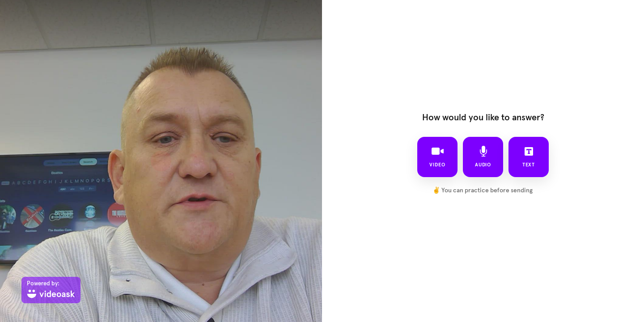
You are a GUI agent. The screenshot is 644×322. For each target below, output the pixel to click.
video (437, 157)
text (529, 157)
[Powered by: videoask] (51, 290)
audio (483, 157)
